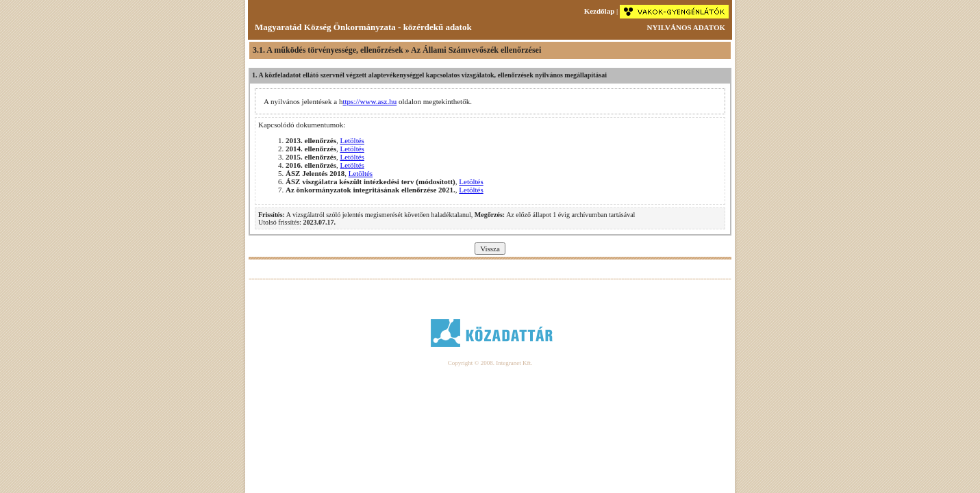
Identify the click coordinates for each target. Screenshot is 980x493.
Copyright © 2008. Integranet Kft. (490, 363)
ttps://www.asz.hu (369, 101)
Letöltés (352, 140)
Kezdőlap (600, 11)
